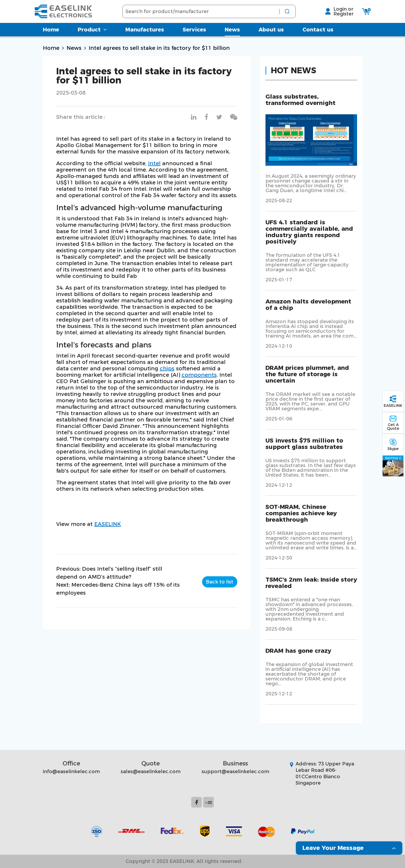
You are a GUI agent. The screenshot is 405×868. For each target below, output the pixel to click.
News (232, 33)
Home (51, 33)
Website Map (264, 861)
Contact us (318, 33)
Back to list (220, 581)
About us (271, 33)
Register (335, 16)
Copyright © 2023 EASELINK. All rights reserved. (184, 861)
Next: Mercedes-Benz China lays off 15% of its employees (118, 589)
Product (92, 33)
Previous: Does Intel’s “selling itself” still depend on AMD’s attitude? (109, 573)
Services (194, 33)
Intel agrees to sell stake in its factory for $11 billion (159, 48)
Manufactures (145, 33)
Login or (335, 11)
